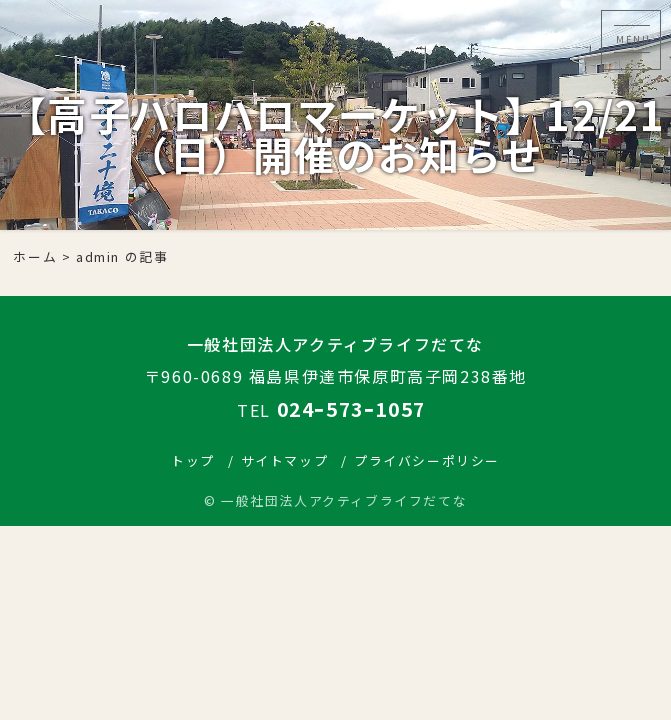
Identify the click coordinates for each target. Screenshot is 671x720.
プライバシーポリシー (427, 460)
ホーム (35, 256)
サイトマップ (285, 460)
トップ (193, 460)
